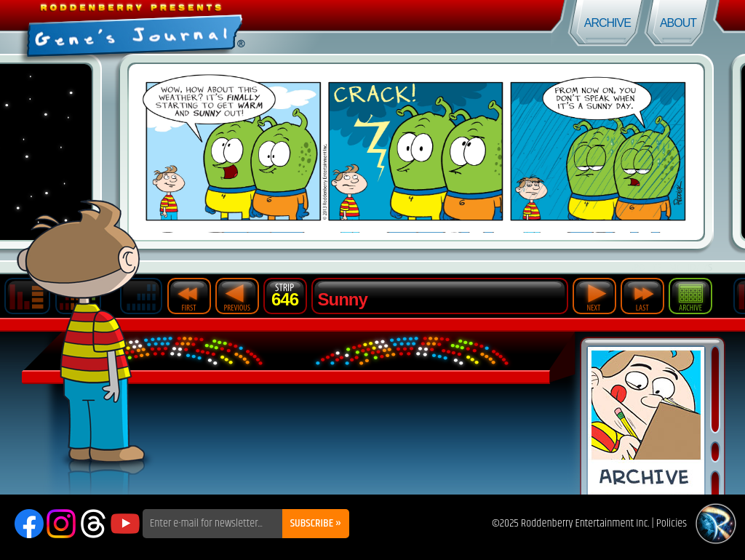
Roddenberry (716, 524)
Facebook (29, 524)
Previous (237, 296)
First (189, 296)
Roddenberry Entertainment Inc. (585, 523)
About (678, 23)
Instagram (61, 524)
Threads (93, 524)
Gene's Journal (186, 27)
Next (594, 296)
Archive (607, 23)
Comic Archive (646, 421)
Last (642, 296)
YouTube (125, 524)
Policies (672, 523)
